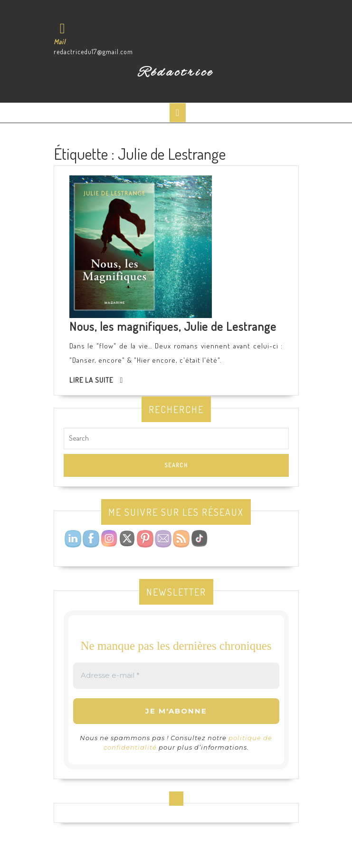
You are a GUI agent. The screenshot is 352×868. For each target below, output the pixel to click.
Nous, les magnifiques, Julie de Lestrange (173, 326)
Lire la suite (91, 380)
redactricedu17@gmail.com (93, 52)
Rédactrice (176, 73)
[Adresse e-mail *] (176, 676)
